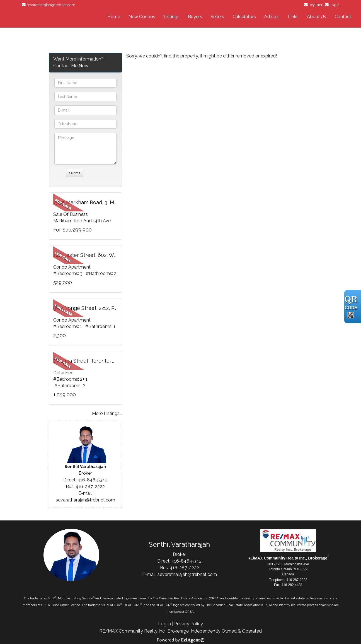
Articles (272, 17)
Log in (164, 624)
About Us (317, 17)
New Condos (142, 17)
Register (316, 5)
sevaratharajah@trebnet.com (51, 5)
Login (335, 5)
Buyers (195, 17)
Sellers (217, 17)
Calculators (244, 17)
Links (293, 17)
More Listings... (107, 413)
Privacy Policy (189, 624)
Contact (343, 17)
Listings (172, 17)
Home (114, 17)
